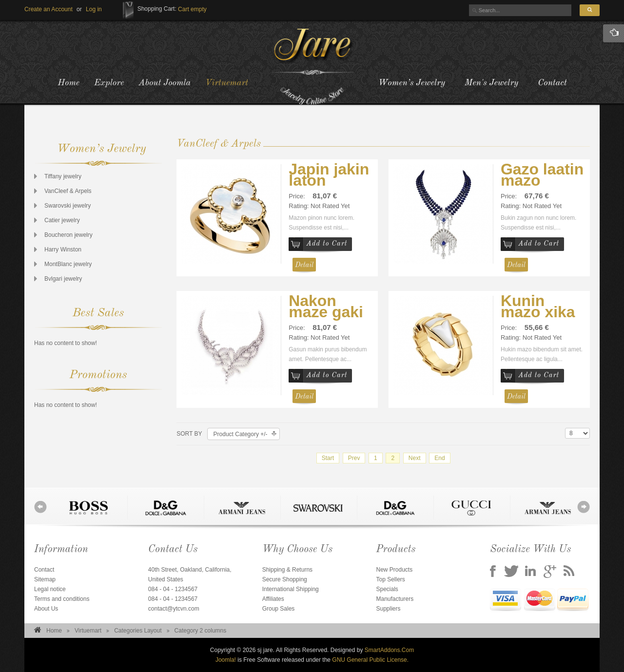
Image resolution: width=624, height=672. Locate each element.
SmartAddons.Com (389, 650)
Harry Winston (63, 250)
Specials (387, 589)
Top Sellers (390, 579)
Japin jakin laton (329, 175)
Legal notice (50, 589)
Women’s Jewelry (412, 83)
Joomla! (226, 660)
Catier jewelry (62, 220)
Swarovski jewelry (68, 206)
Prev (354, 458)
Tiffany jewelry (63, 176)
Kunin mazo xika (538, 306)
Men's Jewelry (491, 83)
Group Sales (279, 609)
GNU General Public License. (370, 660)
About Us (46, 609)
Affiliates (273, 599)
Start (328, 458)
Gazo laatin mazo (542, 175)
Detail (304, 265)
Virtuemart (88, 631)
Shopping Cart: (157, 9)
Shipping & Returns (287, 570)
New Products (394, 570)
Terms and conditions (62, 599)
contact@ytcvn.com (174, 609)
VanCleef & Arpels (68, 191)
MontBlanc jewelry (68, 264)
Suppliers (388, 609)
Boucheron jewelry (68, 235)
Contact (552, 83)
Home (54, 631)
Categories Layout (138, 631)
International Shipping (291, 589)
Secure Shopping (285, 579)
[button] (94, 9)
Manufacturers (395, 599)
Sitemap (45, 579)
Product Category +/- (241, 434)
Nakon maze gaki (326, 306)
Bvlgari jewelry (63, 279)
